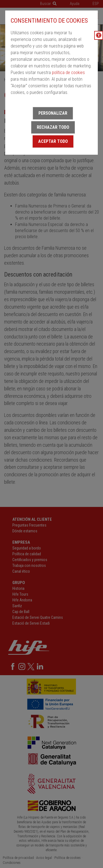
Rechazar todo (53, 127)
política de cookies (68, 73)
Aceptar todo (53, 141)
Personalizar (53, 113)
